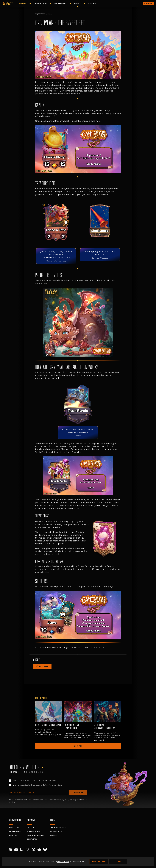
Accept (118, 862)
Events (77, 4)
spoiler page (107, 586)
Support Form (33, 831)
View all (78, 746)
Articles (22, 4)
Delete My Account (36, 835)
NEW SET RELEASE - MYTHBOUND (72, 727)
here (98, 121)
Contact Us (32, 839)
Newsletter (14, 828)
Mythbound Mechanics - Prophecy (104, 727)
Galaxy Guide (61, 4)
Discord (31, 828)
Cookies (54, 835)
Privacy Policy (64, 800)
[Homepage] (8, 4)
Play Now (148, 3)
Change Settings (99, 862)
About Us (92, 4)
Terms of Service (58, 828)
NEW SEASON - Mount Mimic (48, 725)
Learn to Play (40, 4)
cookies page (63, 862)
